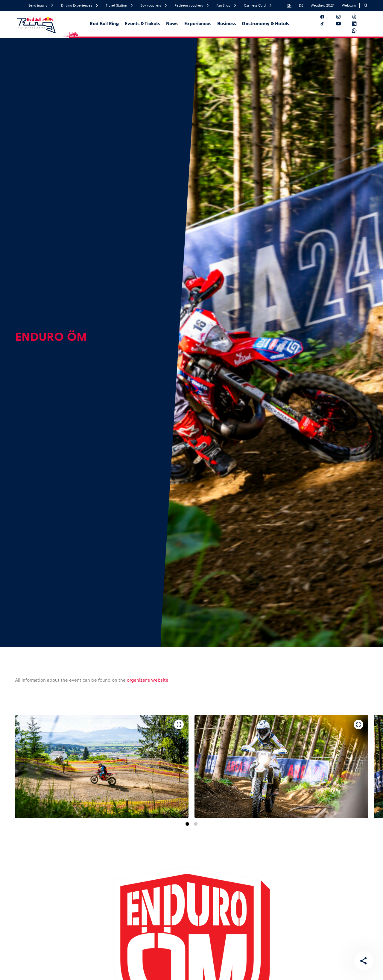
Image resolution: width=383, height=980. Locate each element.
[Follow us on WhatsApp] (359, 31)
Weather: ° (322, 5)
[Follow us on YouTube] (343, 24)
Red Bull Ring (104, 24)
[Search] (366, 5)
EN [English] (289, 5)
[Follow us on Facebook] (327, 17)
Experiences (198, 24)
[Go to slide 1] (187, 824)
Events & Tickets (142, 24)
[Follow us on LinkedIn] (359, 24)
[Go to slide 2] (196, 824)
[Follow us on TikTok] (327, 24)
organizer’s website (148, 680)
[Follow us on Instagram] (343, 17)
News (172, 24)
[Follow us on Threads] (359, 17)
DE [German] (301, 5)
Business (227, 24)
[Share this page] (364, 961)
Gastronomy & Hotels (265, 24)
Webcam (349, 5)
